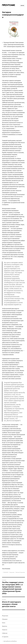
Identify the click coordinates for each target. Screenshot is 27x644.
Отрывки (5, 619)
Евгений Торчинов (20, 572)
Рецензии (12, 572)
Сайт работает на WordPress (10, 641)
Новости (5, 630)
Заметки (5, 626)
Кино (4, 623)
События (5, 633)
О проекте (5, 637)
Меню (22, 6)
